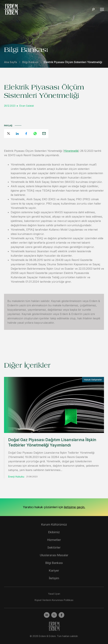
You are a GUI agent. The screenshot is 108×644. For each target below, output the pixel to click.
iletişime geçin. (75, 507)
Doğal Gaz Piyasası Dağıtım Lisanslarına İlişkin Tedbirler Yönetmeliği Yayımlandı (52, 442)
